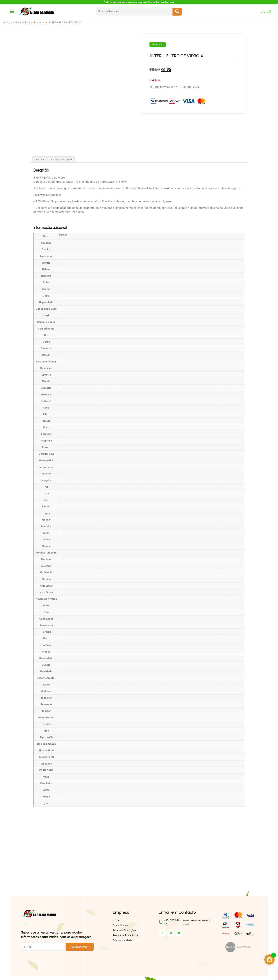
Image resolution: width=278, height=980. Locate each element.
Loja (28, 22)
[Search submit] (177, 12)
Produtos (39, 22)
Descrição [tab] (40, 159)
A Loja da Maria (12, 22)
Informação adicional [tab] (61, 159)
